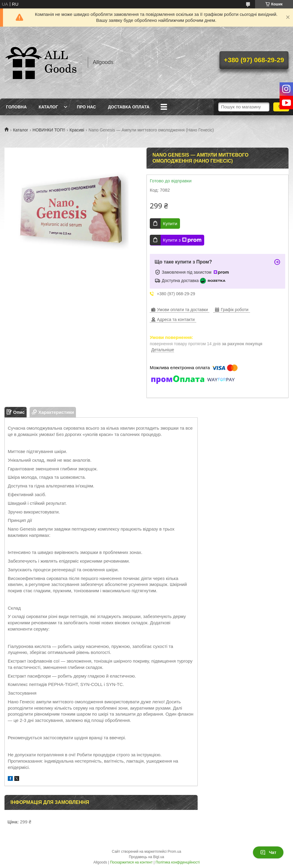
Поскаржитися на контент (131, 862)
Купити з (182, 240)
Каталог (48, 107)
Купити (170, 224)
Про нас (86, 107)
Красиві (77, 130)
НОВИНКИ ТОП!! (49, 130)
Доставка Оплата (129, 107)
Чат (268, 852)
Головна (16, 107)
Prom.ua (174, 852)
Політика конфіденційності (178, 862)
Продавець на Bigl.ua (146, 857)
